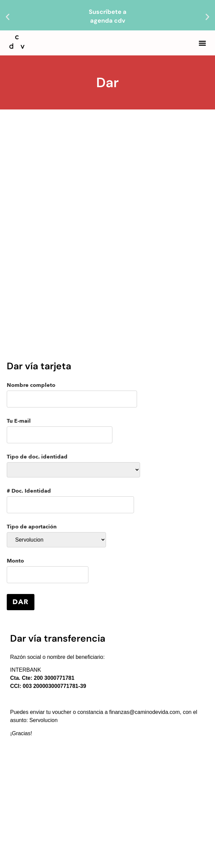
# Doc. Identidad (70, 501)
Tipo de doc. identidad (73, 466)
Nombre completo (72, 395)
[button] (8, 17)
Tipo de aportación (56, 536)
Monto (48, 571)
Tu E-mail (60, 431)
